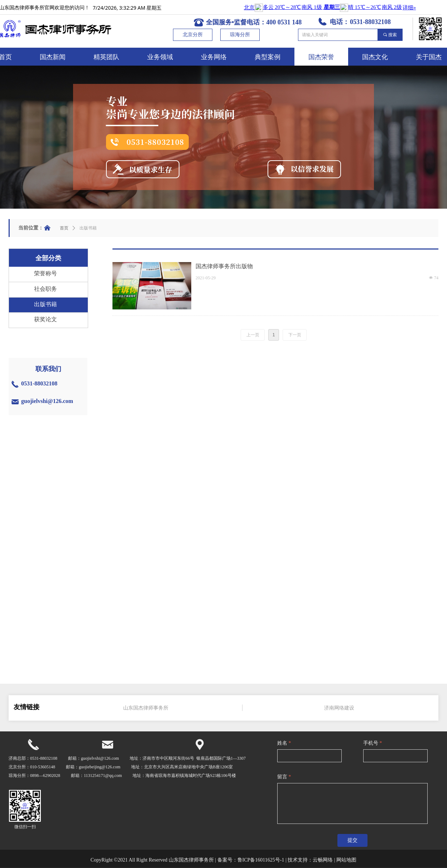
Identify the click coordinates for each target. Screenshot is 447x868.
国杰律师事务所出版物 (224, 266)
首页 (64, 228)
